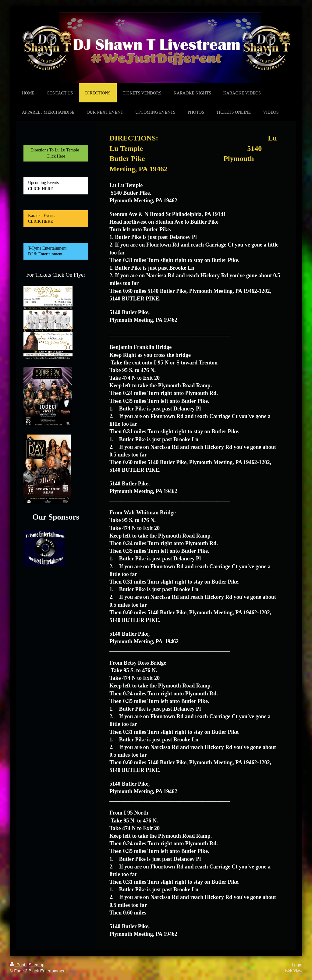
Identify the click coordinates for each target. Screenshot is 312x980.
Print (18, 965)
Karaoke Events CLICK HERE (50, 219)
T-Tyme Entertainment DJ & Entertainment (53, 251)
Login (297, 965)
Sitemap (36, 965)
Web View (293, 971)
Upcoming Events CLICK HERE (52, 186)
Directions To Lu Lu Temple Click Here (56, 153)
